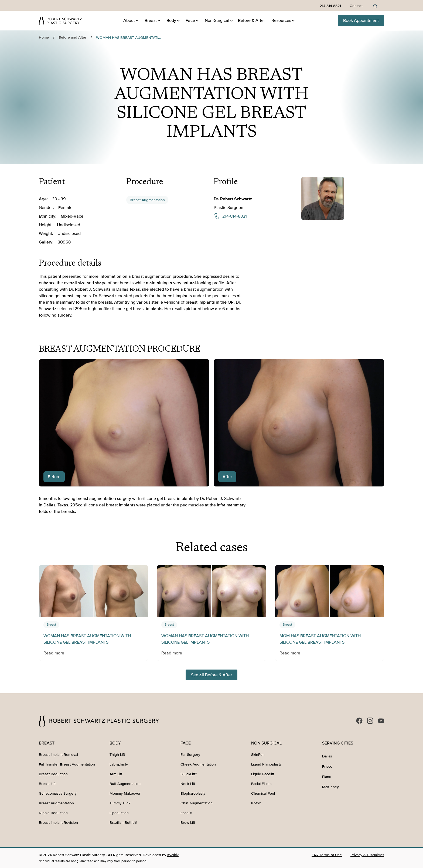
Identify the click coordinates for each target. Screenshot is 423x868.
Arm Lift (116, 774)
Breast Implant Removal (58, 755)
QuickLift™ (189, 774)
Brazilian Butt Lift (123, 823)
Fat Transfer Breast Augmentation (67, 764)
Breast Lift (47, 784)
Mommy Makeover (125, 793)
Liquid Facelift (263, 774)
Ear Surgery (190, 755)
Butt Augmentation (125, 784)
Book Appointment (361, 20)
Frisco (327, 766)
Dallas (327, 756)
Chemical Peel (263, 793)
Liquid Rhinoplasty (266, 764)
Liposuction (119, 813)
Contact (356, 6)
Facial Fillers (261, 784)
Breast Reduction (53, 774)
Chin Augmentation (197, 803)
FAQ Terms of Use (327, 855)
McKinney (330, 787)
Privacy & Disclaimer (367, 855)
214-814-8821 (330, 6)
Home (44, 37)
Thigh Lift (117, 755)
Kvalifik (173, 855)
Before (251, 20)
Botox (256, 803)
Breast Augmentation (147, 200)
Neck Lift (188, 784)
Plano (327, 777)
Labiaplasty (119, 764)
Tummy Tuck (120, 803)
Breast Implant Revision (58, 823)
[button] (131, 20)
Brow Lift (188, 823)
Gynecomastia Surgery (58, 793)
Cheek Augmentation (198, 764)
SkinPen (258, 755)
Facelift (186, 813)
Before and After (72, 37)
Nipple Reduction (53, 813)
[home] (60, 20)
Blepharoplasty (193, 793)
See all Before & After (211, 675)
